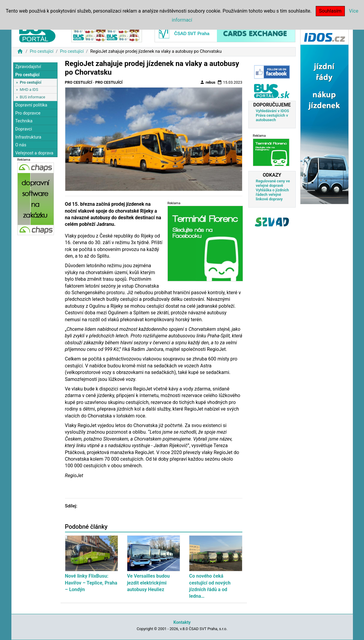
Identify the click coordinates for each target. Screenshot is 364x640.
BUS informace (33, 97)
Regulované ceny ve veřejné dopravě (273, 183)
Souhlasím (330, 11)
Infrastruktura (28, 137)
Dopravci (24, 129)
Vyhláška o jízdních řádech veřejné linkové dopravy (272, 194)
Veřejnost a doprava (34, 153)
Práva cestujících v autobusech (272, 118)
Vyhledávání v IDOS (272, 111)
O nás (21, 145)
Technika (24, 121)
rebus (208, 82)
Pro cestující (41, 51)
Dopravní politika (31, 105)
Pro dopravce (28, 113)
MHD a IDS (29, 90)
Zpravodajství (28, 67)
